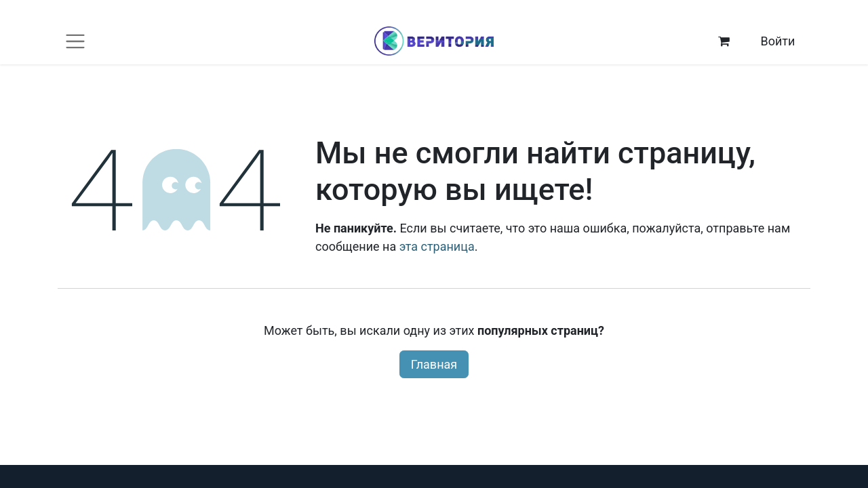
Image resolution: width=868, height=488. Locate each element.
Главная (434, 364)
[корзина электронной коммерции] (724, 41)
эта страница (437, 246)
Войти (777, 41)
